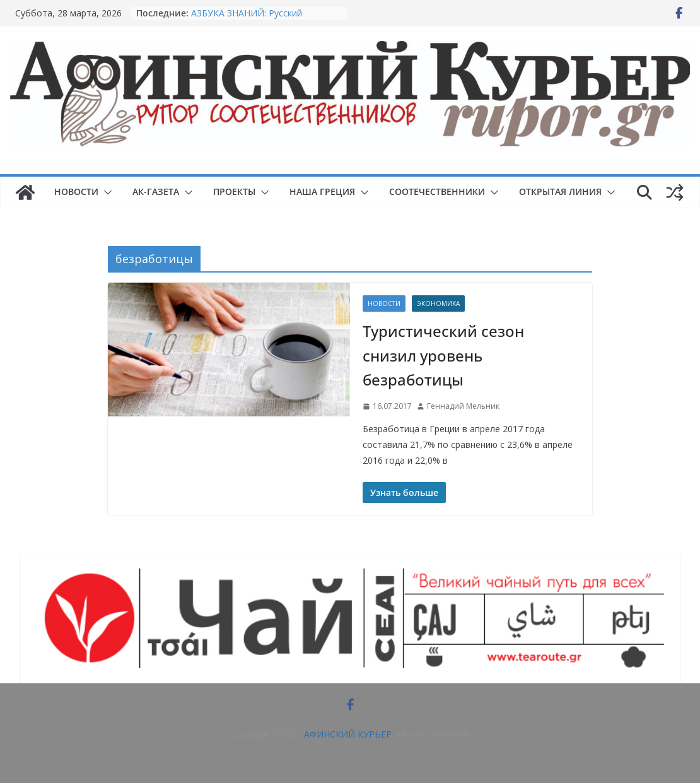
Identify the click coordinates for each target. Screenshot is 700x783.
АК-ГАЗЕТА (156, 191)
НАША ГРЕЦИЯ (322, 191)
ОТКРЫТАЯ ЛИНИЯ (560, 191)
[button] (105, 192)
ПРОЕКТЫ (234, 191)
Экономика (438, 303)
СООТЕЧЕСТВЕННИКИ (437, 191)
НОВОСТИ (76, 191)
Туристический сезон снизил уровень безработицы (443, 355)
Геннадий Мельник (463, 406)
